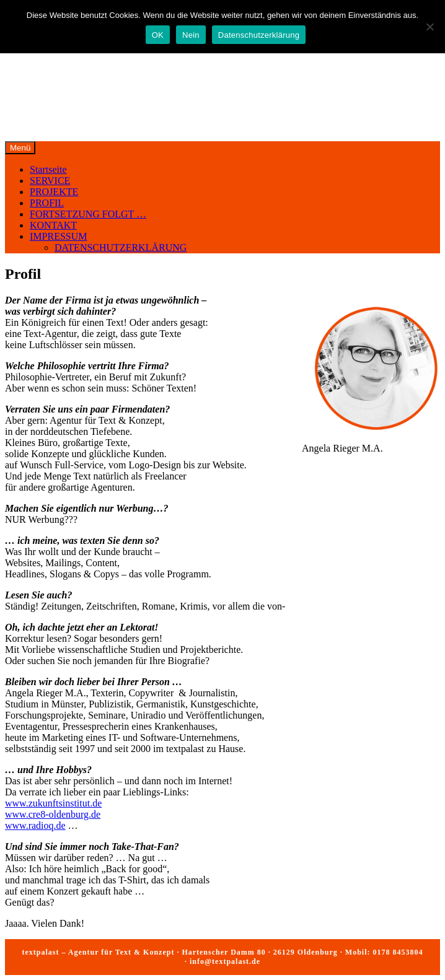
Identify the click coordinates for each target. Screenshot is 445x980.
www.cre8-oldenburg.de (53, 814)
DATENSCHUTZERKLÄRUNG (121, 247)
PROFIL (47, 203)
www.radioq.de (35, 825)
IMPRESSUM (58, 236)
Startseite (48, 169)
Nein (191, 35)
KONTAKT (53, 225)
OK (158, 35)
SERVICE (50, 181)
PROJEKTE (54, 192)
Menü (20, 148)
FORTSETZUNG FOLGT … (88, 214)
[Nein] (430, 27)
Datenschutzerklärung (259, 35)
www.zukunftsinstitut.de (53, 803)
